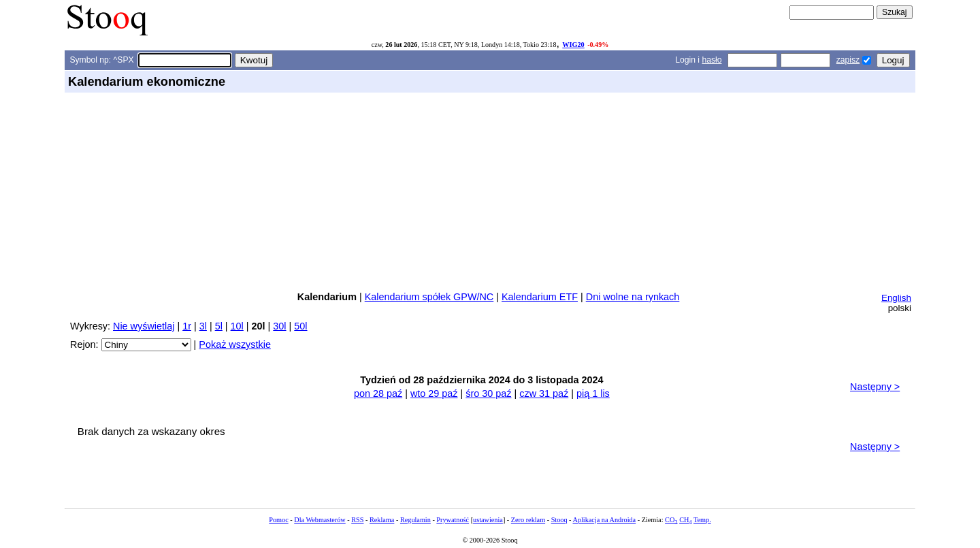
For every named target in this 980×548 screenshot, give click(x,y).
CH (685, 520)
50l (300, 326)
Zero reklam (528, 520)
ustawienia (488, 520)
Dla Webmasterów (320, 520)
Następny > (875, 387)
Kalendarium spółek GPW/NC (429, 297)
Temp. (702, 520)
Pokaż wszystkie (235, 344)
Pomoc (278, 520)
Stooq (559, 520)
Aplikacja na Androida (605, 520)
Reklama (382, 520)
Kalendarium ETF (540, 297)
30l (279, 326)
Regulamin (415, 520)
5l (219, 326)
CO (671, 520)
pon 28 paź (378, 393)
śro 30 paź (488, 393)
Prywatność (453, 520)
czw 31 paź (544, 393)
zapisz (848, 60)
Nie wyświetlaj (144, 326)
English (896, 298)
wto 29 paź (434, 393)
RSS (357, 520)
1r (187, 326)
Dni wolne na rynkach (633, 297)
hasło (712, 60)
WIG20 (573, 45)
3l (203, 326)
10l (237, 326)
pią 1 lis (593, 393)
